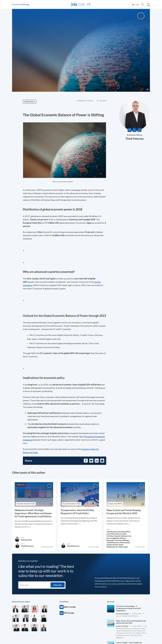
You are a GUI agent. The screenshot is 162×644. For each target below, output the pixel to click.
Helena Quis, (125, 542)
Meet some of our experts (21, 602)
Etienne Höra (26, 540)
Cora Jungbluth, (113, 538)
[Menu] (148, 4)
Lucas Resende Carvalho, (117, 534)
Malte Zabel (123, 547)
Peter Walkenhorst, (115, 546)
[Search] (143, 4)
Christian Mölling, (122, 540)
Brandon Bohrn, (124, 532)
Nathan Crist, (126, 536)
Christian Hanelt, (114, 536)
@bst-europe (62, 607)
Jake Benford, (112, 532)
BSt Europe (62, 613)
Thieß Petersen (135, 139)
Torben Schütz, (113, 545)
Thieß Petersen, (113, 542)
